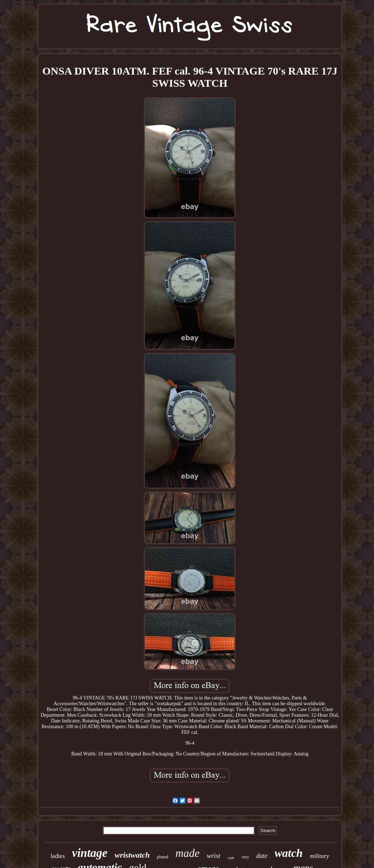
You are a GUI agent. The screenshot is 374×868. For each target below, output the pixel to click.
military (319, 856)
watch (289, 853)
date (262, 856)
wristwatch (132, 855)
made (187, 853)
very (245, 857)
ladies (58, 856)
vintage (90, 853)
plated (163, 857)
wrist (214, 856)
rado (231, 858)
